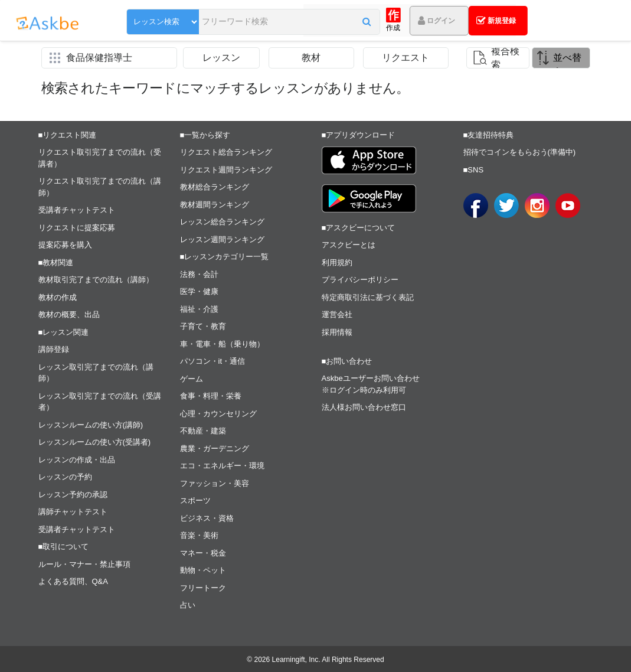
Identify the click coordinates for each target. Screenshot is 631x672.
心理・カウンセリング (218, 414)
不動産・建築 (203, 431)
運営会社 (337, 314)
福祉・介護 (199, 309)
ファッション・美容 (215, 483)
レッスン (221, 58)
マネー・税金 (203, 553)
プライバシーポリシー (360, 280)
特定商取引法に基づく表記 (368, 297)
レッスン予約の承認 (73, 495)
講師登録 (54, 349)
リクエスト (406, 58)
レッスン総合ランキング (222, 222)
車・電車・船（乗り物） (222, 344)
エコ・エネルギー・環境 (222, 466)
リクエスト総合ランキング (226, 152)
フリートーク (203, 588)
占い (188, 605)
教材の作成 (58, 297)
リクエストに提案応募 (77, 228)
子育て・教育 (203, 326)
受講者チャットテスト (77, 210)
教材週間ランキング (215, 205)
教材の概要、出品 (69, 314)
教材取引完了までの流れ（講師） (96, 280)
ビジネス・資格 (207, 518)
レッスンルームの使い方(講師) (91, 425)
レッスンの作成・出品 (77, 460)
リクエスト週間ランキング (226, 170)
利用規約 (337, 262)
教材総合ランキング (215, 187)
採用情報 (337, 332)
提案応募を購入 (65, 245)
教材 (311, 58)
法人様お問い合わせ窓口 (364, 407)
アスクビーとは (349, 245)
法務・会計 (199, 274)
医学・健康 (199, 291)
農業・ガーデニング (215, 448)
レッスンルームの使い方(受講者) (95, 442)
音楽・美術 (199, 535)
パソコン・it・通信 (213, 361)
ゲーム (192, 379)
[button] (301, 22)
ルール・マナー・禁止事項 (84, 564)
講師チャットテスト (73, 512)
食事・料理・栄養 (211, 396)
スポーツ (195, 500)
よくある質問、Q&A (73, 581)
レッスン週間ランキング (222, 239)
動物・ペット (203, 570)
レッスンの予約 (65, 477)
